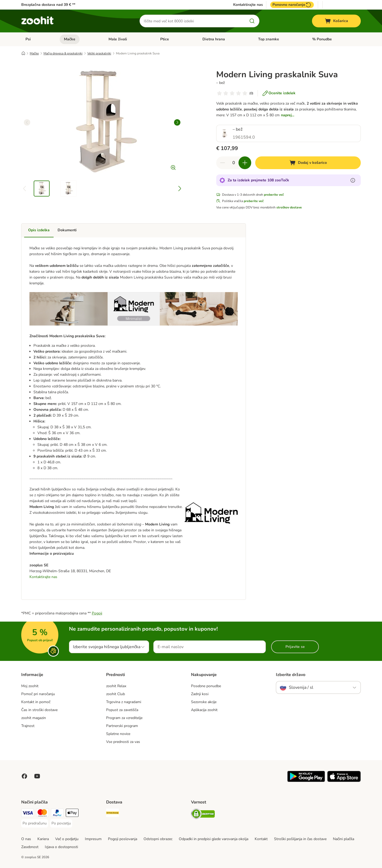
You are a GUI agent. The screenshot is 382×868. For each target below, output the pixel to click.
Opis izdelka (39, 230)
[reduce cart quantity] (223, 163)
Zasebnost (30, 847)
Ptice (165, 39)
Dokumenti (67, 230)
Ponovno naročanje (292, 5)
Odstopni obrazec (158, 839)
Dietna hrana (214, 39)
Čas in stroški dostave (39, 710)
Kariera (43, 839)
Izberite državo (291, 675)
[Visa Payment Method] (28, 814)
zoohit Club (116, 694)
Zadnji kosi (200, 694)
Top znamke (269, 39)
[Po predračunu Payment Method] (35, 823)
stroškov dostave (289, 207)
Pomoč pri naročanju (38, 694)
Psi (28, 39)
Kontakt (261, 839)
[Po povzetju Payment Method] (61, 823)
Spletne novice (118, 734)
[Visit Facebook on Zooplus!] (24, 776)
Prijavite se (295, 647)
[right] (177, 122)
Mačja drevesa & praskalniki (63, 53)
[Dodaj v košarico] (308, 163)
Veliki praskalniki (99, 53)
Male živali (118, 39)
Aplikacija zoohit (204, 710)
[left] (27, 122)
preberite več (274, 195)
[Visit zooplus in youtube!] (37, 776)
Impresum (93, 839)
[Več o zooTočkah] (353, 180)
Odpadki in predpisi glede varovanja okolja (214, 839)
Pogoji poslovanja (123, 839)
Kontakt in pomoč (36, 702)
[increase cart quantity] (245, 163)
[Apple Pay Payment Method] (72, 814)
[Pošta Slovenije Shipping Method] (112, 814)
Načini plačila (344, 839)
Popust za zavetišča (122, 710)
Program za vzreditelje (124, 718)
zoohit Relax (116, 686)
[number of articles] (234, 163)
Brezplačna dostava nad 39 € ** (48, 5)
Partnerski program (122, 726)
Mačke (70, 39)
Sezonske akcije (204, 702)
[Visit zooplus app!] (306, 781)
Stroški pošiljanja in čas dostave (300, 839)
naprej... (288, 115)
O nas (26, 839)
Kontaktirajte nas (248, 5)
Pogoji (97, 613)
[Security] (203, 815)
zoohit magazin (34, 718)
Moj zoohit (30, 686)
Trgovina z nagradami (124, 702)
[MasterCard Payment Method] (42, 814)
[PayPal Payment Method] (57, 814)
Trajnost (28, 726)
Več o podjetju (67, 839)
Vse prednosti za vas (123, 742)
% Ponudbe (322, 39)
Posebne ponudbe (206, 686)
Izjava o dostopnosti (61, 847)
